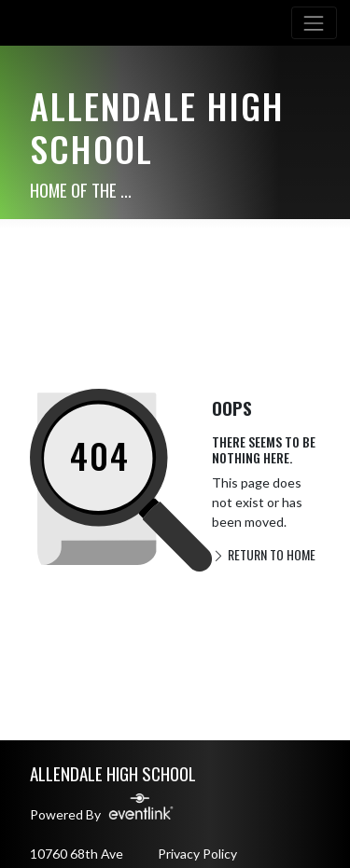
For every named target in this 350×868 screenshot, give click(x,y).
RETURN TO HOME (264, 554)
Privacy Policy (197, 854)
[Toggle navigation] (314, 23)
